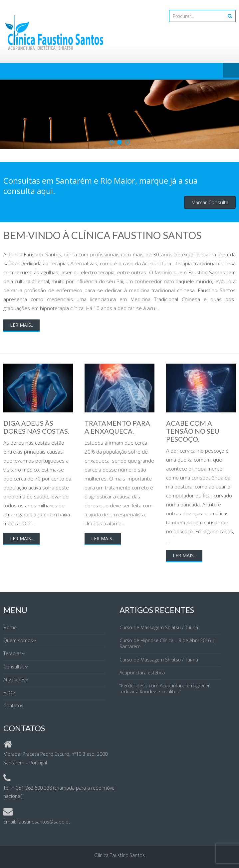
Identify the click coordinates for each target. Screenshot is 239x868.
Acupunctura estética (142, 673)
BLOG (9, 693)
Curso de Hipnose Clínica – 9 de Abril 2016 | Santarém (167, 643)
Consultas (14, 667)
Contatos (13, 705)
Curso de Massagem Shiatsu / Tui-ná (159, 627)
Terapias (12, 653)
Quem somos (18, 640)
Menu (231, 71)
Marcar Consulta (210, 202)
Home (10, 627)
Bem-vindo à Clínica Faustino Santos (102, 235)
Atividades (14, 680)
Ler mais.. (21, 325)
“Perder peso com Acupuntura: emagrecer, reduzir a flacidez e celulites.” (165, 689)
